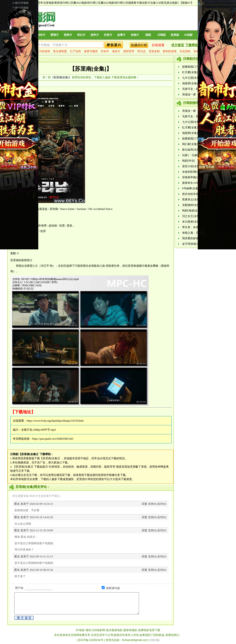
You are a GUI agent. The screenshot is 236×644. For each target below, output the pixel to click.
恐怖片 (68, 35)
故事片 (121, 35)
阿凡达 (142, 51)
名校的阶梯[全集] (193, 172)
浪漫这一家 (189, 94)
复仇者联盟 (60, 51)
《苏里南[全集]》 (61, 77)
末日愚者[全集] (191, 222)
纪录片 (108, 35)
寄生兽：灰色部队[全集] (197, 227)
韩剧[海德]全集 (191, 211)
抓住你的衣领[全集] (194, 194)
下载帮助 (192, 45)
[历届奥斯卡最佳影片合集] (141, 3)
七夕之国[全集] (191, 78)
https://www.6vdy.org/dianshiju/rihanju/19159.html (55, 421)
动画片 (135, 35)
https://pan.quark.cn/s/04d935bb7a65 (53, 439)
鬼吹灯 (116, 51)
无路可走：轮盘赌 (193, 89)
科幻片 (81, 35)
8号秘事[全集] (191, 188)
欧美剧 (175, 35)
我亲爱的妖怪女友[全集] (197, 238)
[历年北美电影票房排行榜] (53, 3)
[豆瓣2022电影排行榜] (110, 3)
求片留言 (178, 45)
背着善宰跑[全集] (193, 177)
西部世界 (129, 51)
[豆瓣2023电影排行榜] (83, 3)
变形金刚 (154, 51)
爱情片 (55, 35)
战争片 (95, 35)
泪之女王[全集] (191, 216)
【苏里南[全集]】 (91, 69)
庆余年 (105, 51)
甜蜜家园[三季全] (193, 67)
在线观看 (158, 45)
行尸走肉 (75, 51)
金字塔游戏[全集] (193, 244)
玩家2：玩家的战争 (194, 155)
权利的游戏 (170, 51)
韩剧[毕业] (189, 161)
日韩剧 (162, 35)
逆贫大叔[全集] (191, 166)
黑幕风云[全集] (191, 200)
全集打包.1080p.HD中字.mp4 (38, 430)
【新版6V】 (187, 3)
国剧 (148, 35)
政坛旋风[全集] (191, 150)
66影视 (154, 640)
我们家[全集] (190, 144)
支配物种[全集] (191, 205)
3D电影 (188, 35)
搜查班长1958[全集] (194, 183)
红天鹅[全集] (190, 72)
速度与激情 (91, 51)
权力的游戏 (43, 51)
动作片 (41, 35)
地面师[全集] (190, 83)
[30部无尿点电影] (168, 3)
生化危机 (185, 51)
